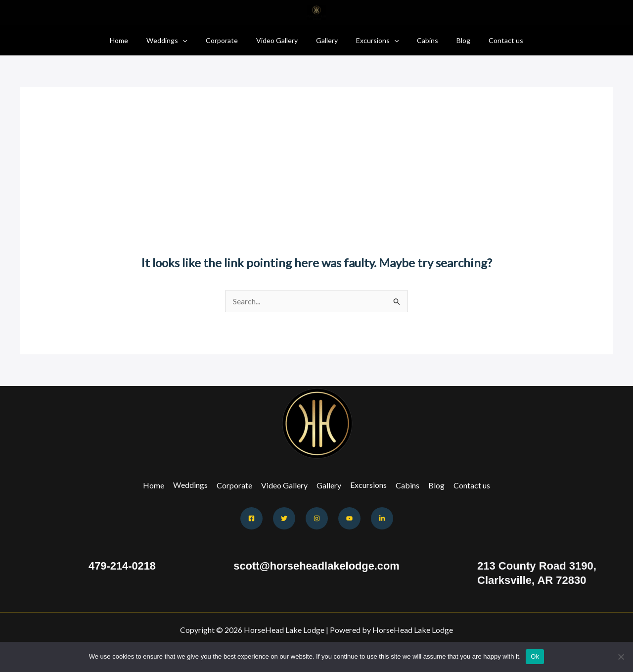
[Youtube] (349, 518)
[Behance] (382, 518)
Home (137, 40)
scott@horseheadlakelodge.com (316, 566)
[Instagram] (317, 518)
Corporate (231, 40)
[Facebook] (251, 518)
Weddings (180, 40)
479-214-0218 (122, 566)
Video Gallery (281, 40)
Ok (535, 656)
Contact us (488, 40)
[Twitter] (284, 518)
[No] (621, 657)
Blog (450, 40)
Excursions (373, 40)
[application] (196, 40)
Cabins (419, 40)
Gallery (327, 40)
